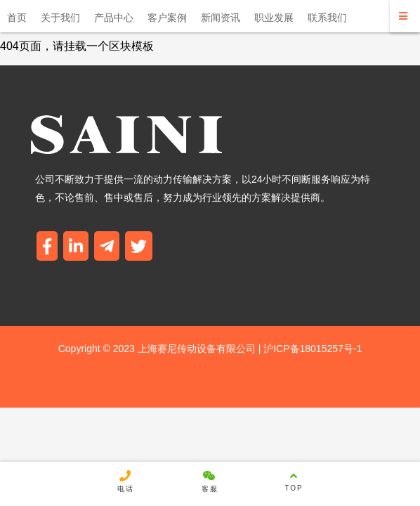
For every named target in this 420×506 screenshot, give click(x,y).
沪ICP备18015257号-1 (311, 349)
